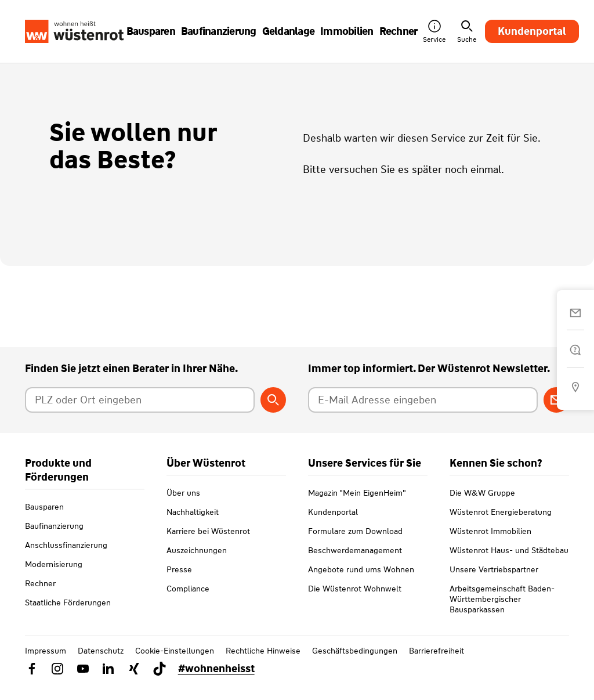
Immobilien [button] (347, 31)
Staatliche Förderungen (68, 602)
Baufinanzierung (54, 526)
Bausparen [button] (151, 31)
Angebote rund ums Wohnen (361, 583)
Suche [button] (467, 32)
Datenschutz (101, 665)
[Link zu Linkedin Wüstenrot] (108, 683)
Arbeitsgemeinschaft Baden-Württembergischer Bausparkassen (502, 613)
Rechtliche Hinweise (263, 665)
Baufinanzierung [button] (219, 31)
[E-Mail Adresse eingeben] (423, 400)
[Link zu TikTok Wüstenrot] (160, 683)
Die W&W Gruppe (482, 507)
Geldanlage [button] (289, 31)
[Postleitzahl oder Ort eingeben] (140, 400)
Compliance (188, 602)
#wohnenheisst (216, 683)
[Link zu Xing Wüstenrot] (134, 683)
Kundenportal (532, 31)
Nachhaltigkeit (193, 526)
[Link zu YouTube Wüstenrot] (83, 683)
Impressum (46, 665)
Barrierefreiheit (437, 665)
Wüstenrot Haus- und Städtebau (509, 564)
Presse (179, 583)
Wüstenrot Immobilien (490, 545)
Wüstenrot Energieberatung (501, 526)
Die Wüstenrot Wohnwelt (355, 602)
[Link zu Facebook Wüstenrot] (32, 683)
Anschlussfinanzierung (66, 545)
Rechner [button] (399, 31)
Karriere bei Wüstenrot (208, 545)
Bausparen (44, 507)
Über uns (183, 507)
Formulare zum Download (355, 545)
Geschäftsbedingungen (355, 665)
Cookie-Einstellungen (175, 665)
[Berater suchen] (273, 400)
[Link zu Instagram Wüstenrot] (57, 683)
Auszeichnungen (197, 564)
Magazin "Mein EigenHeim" (357, 507)
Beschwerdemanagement (355, 564)
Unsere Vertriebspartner (494, 583)
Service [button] (434, 32)
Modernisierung (54, 564)
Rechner (40, 583)
